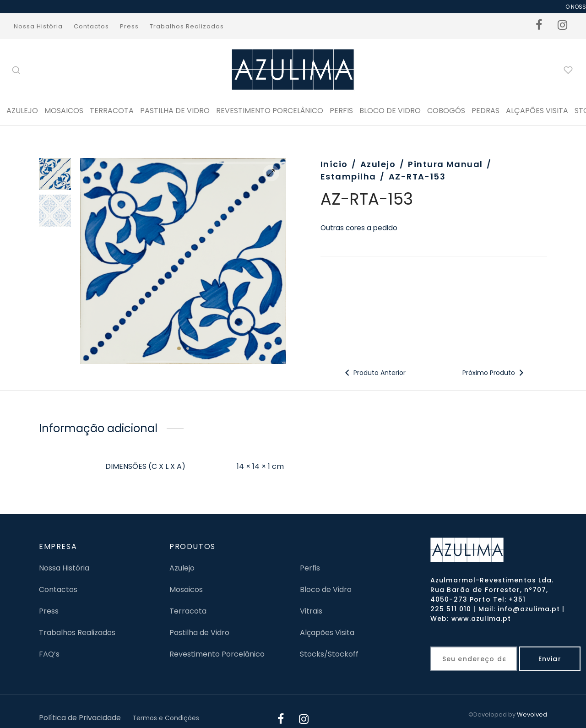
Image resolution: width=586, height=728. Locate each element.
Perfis (310, 568)
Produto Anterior (374, 373)
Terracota (112, 111)
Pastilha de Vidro (175, 111)
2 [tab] (188, 348)
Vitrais (311, 611)
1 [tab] (179, 348)
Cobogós (446, 111)
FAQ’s (49, 654)
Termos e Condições (166, 718)
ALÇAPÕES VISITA (537, 111)
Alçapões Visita (327, 633)
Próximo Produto (494, 373)
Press (129, 26)
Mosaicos (64, 111)
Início (334, 164)
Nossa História (38, 26)
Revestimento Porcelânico (270, 111)
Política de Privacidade (80, 718)
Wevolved (532, 714)
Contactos (91, 26)
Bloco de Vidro (326, 589)
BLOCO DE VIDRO (390, 111)
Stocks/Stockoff (329, 654)
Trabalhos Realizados (187, 26)
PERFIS (341, 111)
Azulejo (22, 111)
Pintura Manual (445, 164)
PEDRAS (486, 111)
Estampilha (348, 177)
